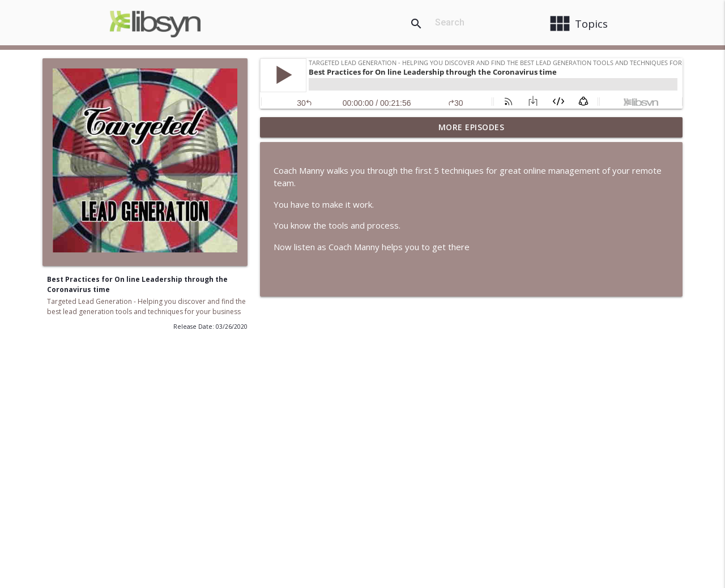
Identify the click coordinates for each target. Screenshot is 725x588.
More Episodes (472, 127)
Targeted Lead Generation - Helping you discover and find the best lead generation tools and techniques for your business (146, 306)
